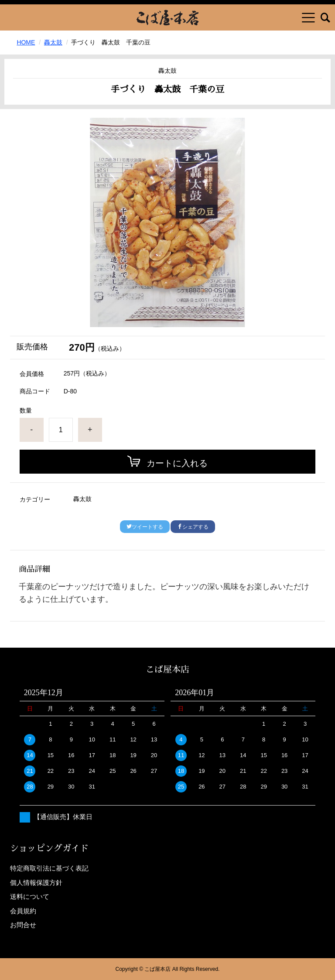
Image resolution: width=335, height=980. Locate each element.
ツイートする (145, 527)
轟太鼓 (53, 42)
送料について (30, 896)
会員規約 (23, 911)
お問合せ (23, 925)
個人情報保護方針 (36, 883)
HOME (26, 42)
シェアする (193, 527)
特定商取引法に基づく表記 (49, 868)
